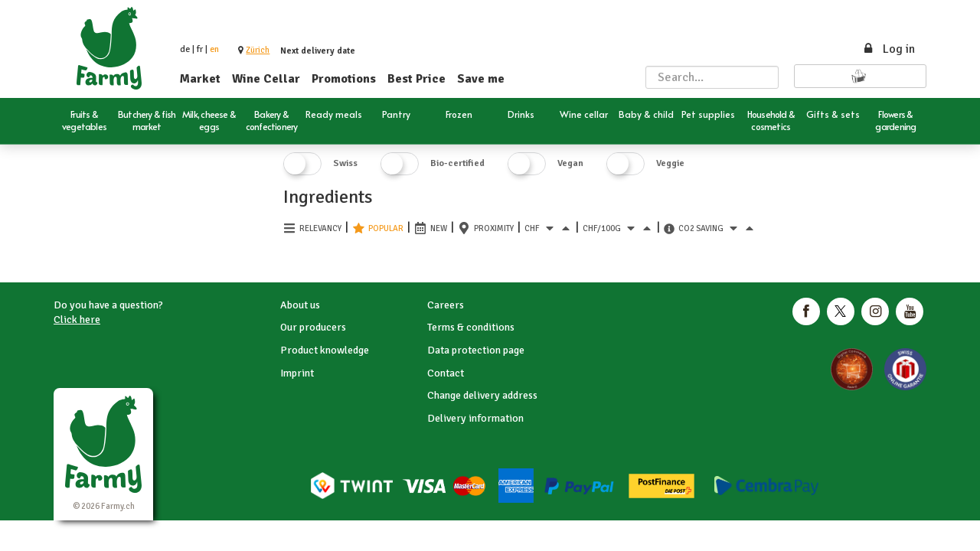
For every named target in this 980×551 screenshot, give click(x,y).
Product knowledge (325, 350)
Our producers (313, 327)
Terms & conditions (471, 327)
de (185, 49)
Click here (77, 320)
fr (200, 49)
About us (300, 305)
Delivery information (475, 418)
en (214, 49)
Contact (446, 373)
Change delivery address (482, 395)
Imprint (297, 373)
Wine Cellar (266, 79)
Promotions (344, 79)
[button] (258, 50)
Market (200, 79)
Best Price (416, 79)
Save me (481, 79)
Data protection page (476, 350)
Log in (889, 49)
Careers (446, 305)
